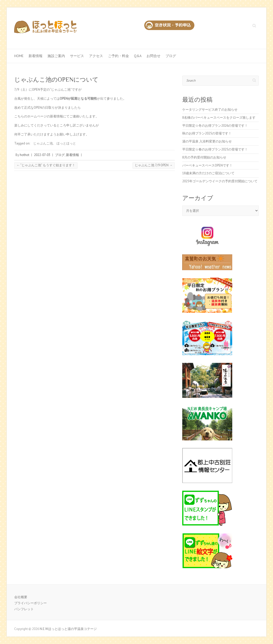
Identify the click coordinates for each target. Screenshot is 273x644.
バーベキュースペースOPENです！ (207, 165)
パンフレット (24, 609)
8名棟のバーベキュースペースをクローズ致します (219, 118)
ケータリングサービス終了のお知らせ (210, 110)
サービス (77, 56)
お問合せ (153, 56)
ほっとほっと (66, 143)
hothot (24, 155)
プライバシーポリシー (30, 603)
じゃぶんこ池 (43, 143)
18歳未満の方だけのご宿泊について (208, 173)
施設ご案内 (56, 56)
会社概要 (21, 597)
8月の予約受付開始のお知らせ (204, 157)
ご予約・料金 (118, 56)
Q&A (138, 56)
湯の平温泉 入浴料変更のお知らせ (207, 141)
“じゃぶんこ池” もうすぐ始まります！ (46, 165)
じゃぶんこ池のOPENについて (56, 79)
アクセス (96, 56)
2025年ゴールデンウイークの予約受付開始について (220, 181)
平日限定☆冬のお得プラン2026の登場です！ (215, 126)
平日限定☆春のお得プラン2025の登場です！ (215, 149)
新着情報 (35, 56)
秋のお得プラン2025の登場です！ (207, 133)
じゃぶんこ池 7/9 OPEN (154, 165)
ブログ (171, 56)
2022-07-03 (42, 155)
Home (19, 56)
